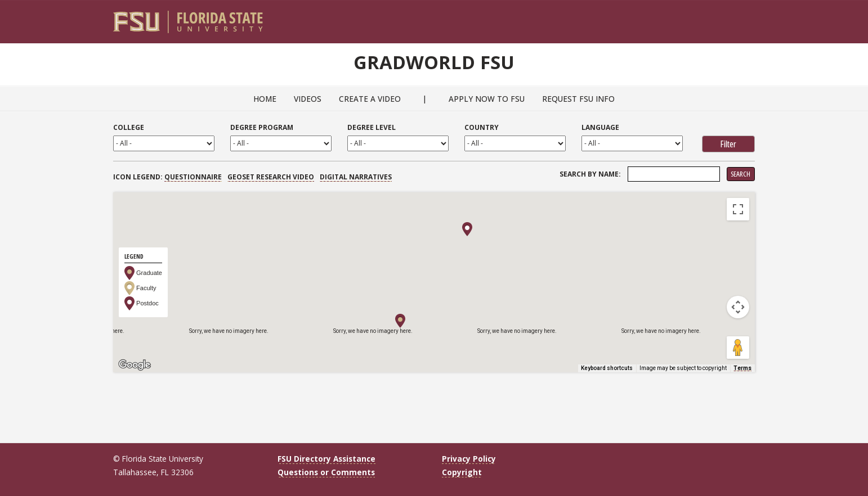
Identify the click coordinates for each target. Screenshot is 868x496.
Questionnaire (193, 177)
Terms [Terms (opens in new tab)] (742, 368)
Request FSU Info (578, 99)
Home (265, 99)
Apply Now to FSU (487, 99)
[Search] (739, 17)
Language (600, 127)
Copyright (462, 472)
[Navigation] (754, 17)
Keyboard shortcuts (607, 368)
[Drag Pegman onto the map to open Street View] (738, 348)
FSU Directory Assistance (326, 459)
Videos (308, 99)
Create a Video (370, 99)
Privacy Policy (469, 459)
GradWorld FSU (434, 61)
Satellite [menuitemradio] (186, 209)
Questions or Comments (326, 472)
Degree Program (262, 127)
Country (482, 127)
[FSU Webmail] (723, 17)
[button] (400, 321)
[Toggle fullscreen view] (738, 209)
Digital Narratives (356, 177)
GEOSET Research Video (271, 177)
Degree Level (372, 127)
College (129, 127)
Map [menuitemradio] (138, 209)
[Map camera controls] (738, 307)
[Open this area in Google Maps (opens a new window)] (135, 365)
